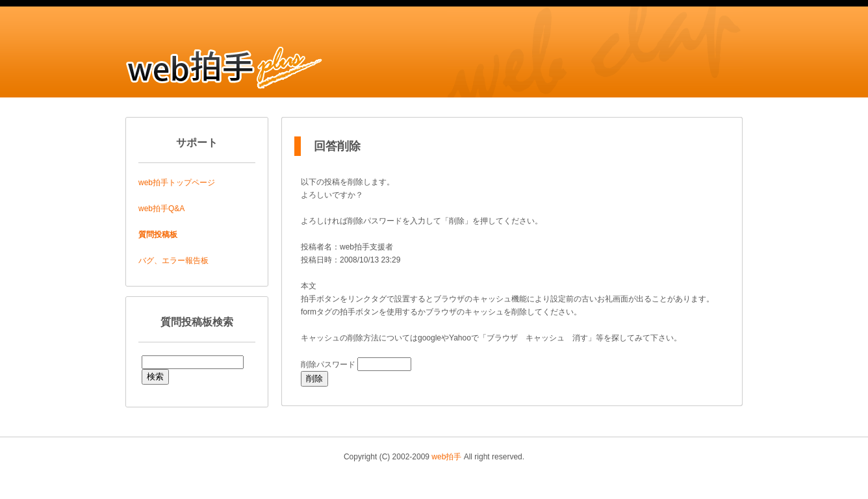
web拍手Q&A (161, 209)
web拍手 (446, 457)
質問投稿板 (158, 235)
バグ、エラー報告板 (173, 261)
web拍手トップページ (177, 183)
